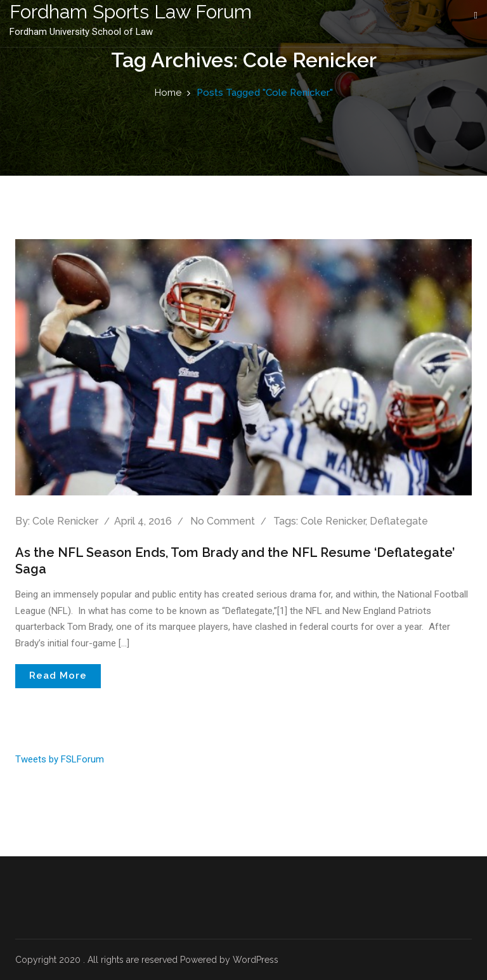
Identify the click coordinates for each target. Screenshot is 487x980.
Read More (58, 676)
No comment (223, 521)
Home (168, 93)
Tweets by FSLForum (60, 759)
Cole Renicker (65, 521)
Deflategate (399, 521)
